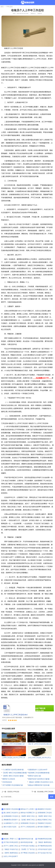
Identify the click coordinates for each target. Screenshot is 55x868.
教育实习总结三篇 (35, 776)
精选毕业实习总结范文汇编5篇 (39, 779)
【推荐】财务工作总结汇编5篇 (13, 776)
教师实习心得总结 (9, 779)
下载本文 (40, 14)
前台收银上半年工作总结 (45, 792)
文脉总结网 (25, 865)
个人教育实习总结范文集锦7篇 (13, 770)
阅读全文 (33, 14)
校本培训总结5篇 (27, 842)
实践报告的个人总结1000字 (38, 770)
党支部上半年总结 (13, 792)
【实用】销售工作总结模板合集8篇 (15, 773)
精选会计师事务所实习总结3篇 (39, 785)
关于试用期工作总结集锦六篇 (13, 785)
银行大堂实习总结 (10, 827)
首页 (2, 7)
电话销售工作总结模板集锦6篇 (39, 773)
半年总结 (9, 7)
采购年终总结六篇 (27, 839)
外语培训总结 (7, 782)
